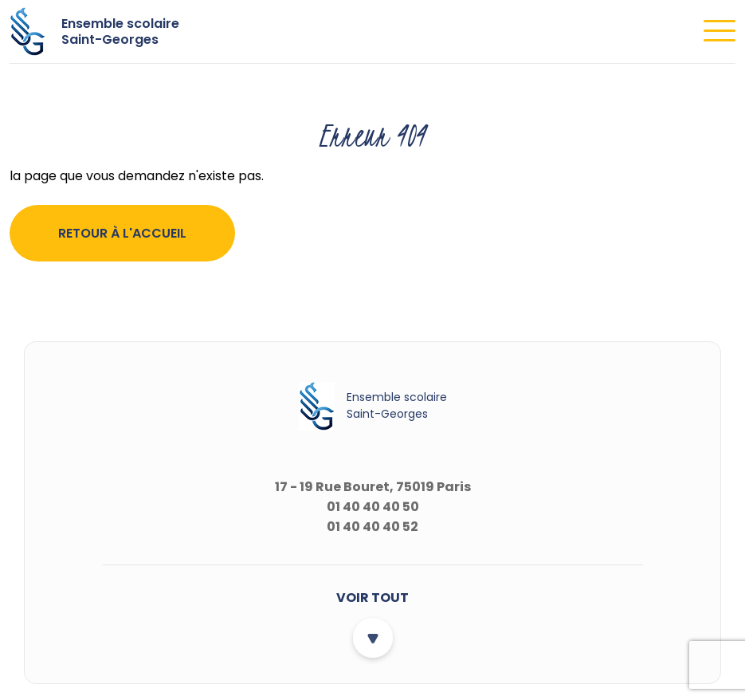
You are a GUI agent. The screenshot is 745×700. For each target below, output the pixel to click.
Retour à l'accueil (122, 233)
